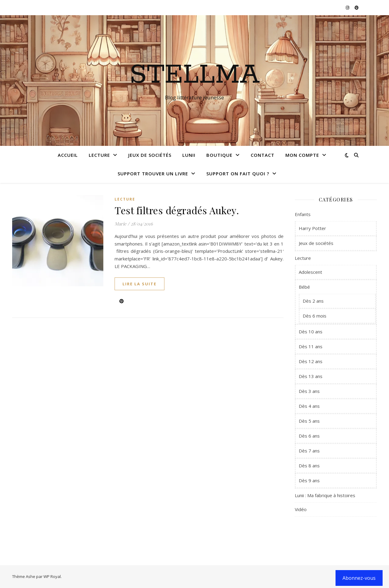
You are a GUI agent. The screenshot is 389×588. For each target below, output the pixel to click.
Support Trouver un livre (153, 174)
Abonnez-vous (359, 578)
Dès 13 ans (311, 376)
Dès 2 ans (313, 301)
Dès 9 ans (309, 480)
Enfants (303, 214)
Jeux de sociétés (150, 155)
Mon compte (302, 155)
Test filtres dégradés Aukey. (177, 210)
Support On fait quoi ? (238, 174)
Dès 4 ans (309, 406)
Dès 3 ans (309, 391)
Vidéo (301, 509)
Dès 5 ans (309, 421)
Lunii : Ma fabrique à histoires (325, 495)
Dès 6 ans (309, 436)
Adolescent (310, 272)
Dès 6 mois (315, 316)
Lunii (189, 155)
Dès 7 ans (309, 451)
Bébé (304, 287)
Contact (263, 155)
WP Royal (52, 576)
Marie (120, 224)
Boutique (219, 155)
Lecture (99, 155)
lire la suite (139, 284)
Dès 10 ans (311, 332)
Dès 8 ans (309, 466)
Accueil (68, 155)
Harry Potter (312, 228)
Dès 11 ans (311, 346)
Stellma (195, 75)
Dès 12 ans (311, 361)
